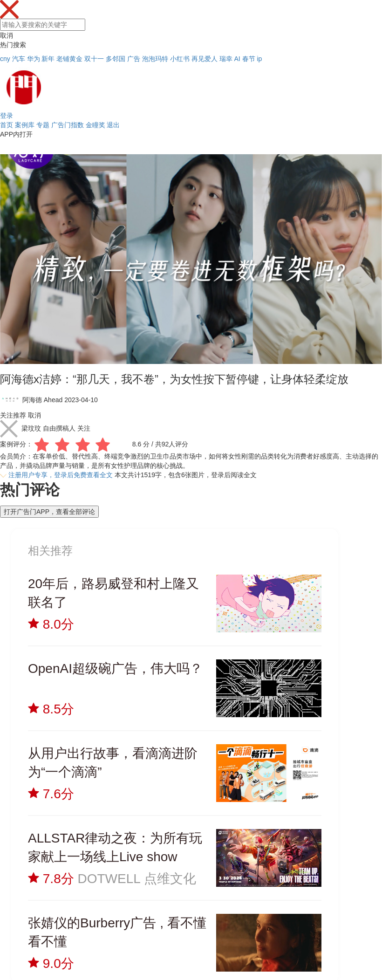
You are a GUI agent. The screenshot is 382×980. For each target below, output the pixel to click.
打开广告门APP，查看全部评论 (49, 512)
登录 (7, 116)
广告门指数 (68, 125)
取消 (7, 35)
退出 (113, 125)
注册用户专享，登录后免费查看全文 (61, 475)
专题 (43, 125)
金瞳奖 (95, 125)
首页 (7, 125)
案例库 (25, 125)
